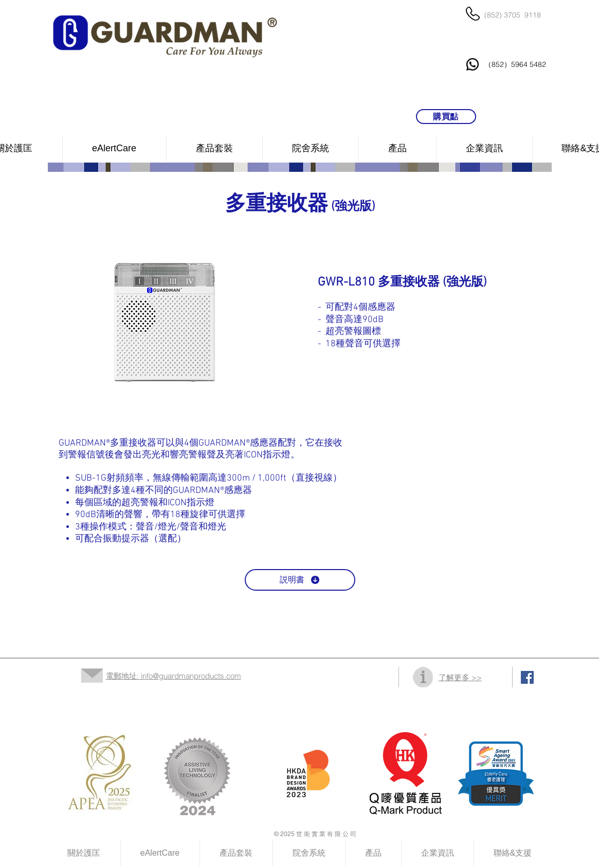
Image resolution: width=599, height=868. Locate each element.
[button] (311, 148)
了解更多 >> (460, 677)
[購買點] (446, 117)
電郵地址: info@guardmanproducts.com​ (174, 676)
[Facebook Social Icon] (527, 677)
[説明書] (300, 580)
